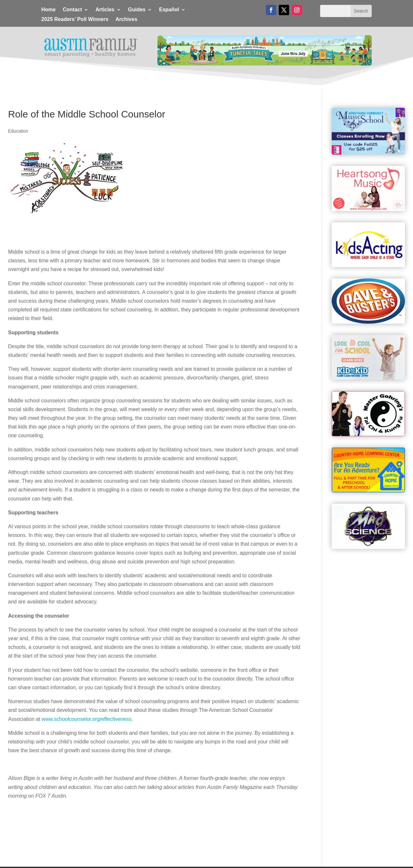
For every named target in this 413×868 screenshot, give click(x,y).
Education (18, 131)
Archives (126, 20)
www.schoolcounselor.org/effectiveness (86, 719)
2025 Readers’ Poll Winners (75, 20)
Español (169, 10)
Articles (105, 10)
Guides (137, 10)
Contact (72, 10)
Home (48, 10)
